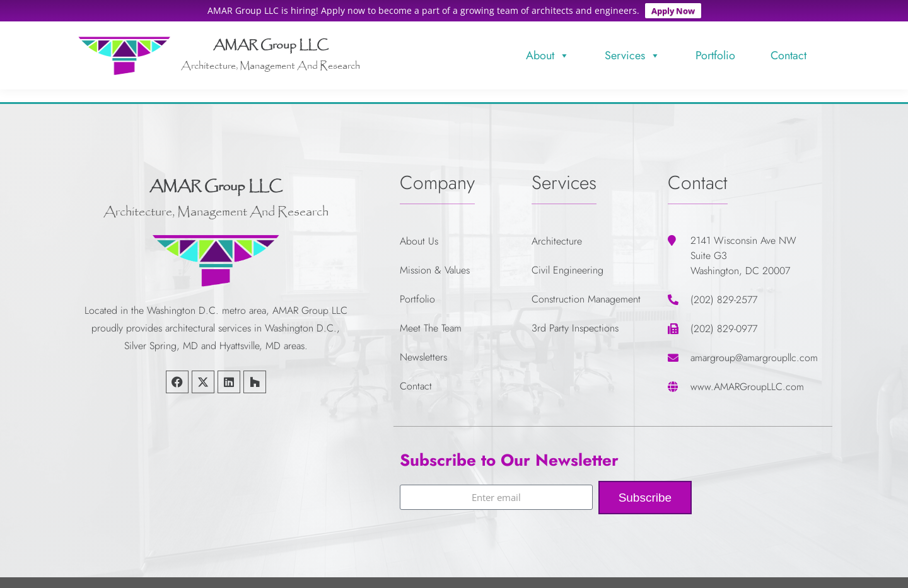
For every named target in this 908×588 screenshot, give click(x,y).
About (548, 50)
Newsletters (423, 352)
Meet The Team (431, 323)
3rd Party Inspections (575, 323)
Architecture (557, 236)
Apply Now (673, 11)
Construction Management (586, 294)
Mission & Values (435, 265)
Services (632, 50)
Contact (789, 50)
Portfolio (715, 50)
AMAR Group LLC (271, 41)
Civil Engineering (567, 265)
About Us (419, 236)
